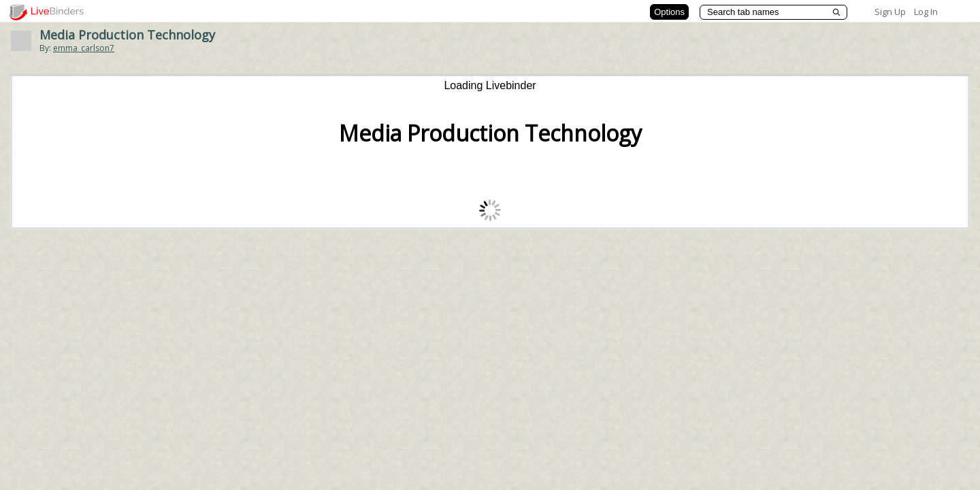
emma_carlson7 (84, 48)
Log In (926, 12)
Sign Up (890, 12)
